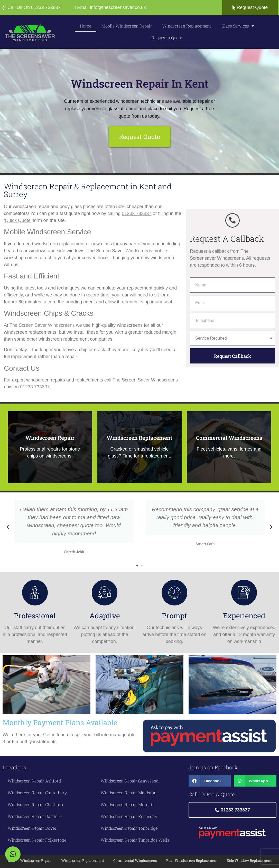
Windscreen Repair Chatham (35, 804)
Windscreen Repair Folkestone (37, 840)
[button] (8, 527)
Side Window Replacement (249, 860)
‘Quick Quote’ (18, 220)
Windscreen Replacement (187, 26)
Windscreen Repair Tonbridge (129, 828)
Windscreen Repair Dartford (35, 816)
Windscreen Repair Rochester (129, 816)
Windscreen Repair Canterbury (37, 792)
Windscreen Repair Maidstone (130, 792)
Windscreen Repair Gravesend (130, 781)
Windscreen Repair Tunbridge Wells (135, 840)
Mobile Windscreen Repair (127, 26)
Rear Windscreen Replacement (192, 860)
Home (86, 26)
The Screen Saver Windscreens (42, 325)
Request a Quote (167, 38)
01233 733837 (137, 213)
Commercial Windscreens (135, 860)
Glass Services (238, 26)
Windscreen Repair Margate (128, 804)
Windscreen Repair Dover (32, 828)
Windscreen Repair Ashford (34, 781)
